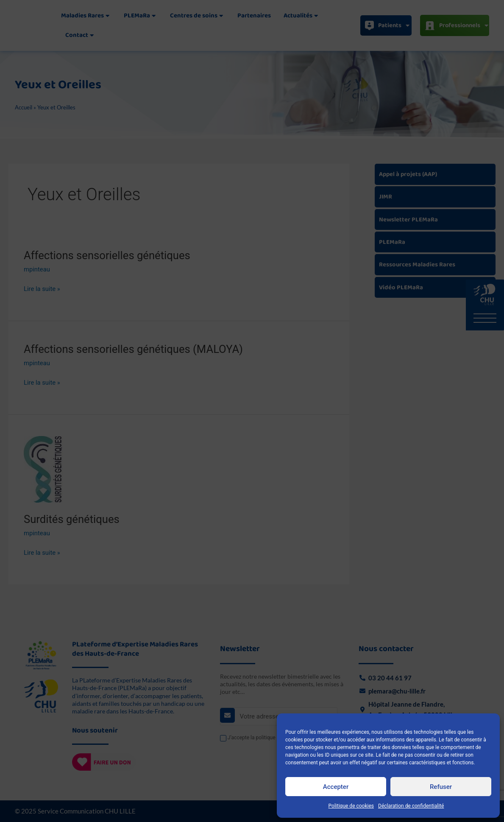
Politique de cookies (351, 806)
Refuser (441, 787)
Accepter (336, 787)
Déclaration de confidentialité (411, 806)
